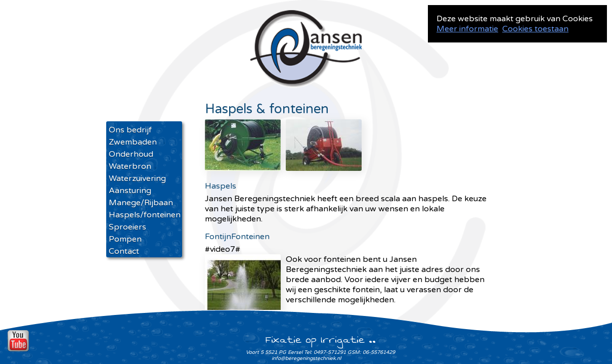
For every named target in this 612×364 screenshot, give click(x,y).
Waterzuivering (137, 178)
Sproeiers (127, 227)
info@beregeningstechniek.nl (306, 358)
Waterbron (130, 166)
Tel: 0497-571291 (325, 352)
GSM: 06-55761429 (371, 352)
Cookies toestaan (535, 29)
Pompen (125, 239)
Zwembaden (133, 142)
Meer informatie (467, 29)
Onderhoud (131, 154)
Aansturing (130, 191)
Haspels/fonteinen (144, 215)
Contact (124, 251)
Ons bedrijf (130, 130)
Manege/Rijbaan (141, 203)
